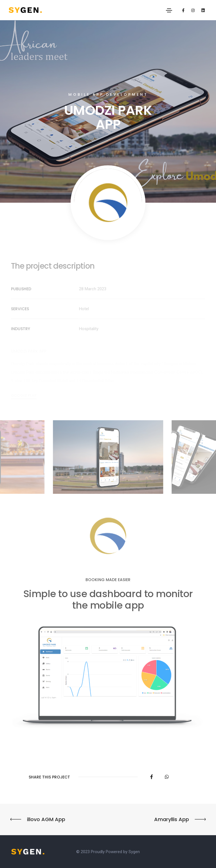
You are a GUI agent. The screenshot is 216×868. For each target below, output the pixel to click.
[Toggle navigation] (169, 10)
